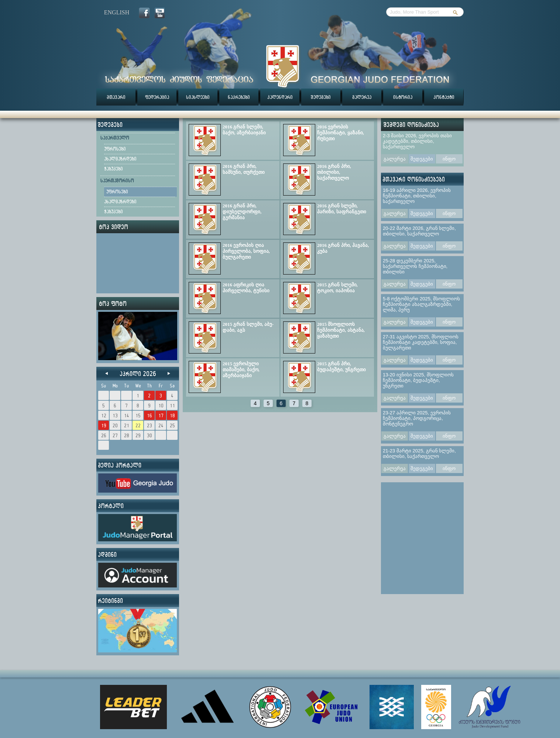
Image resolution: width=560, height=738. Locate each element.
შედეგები (321, 97)
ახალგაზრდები (120, 159)
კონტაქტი (444, 97)
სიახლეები (198, 97)
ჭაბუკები (114, 169)
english (117, 12)
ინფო (449, 159)
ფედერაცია (157, 97)
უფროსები (115, 149)
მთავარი (116, 97)
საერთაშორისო (117, 180)
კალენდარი (280, 97)
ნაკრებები (239, 97)
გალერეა (362, 97)
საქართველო (115, 138)
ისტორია (403, 97)
